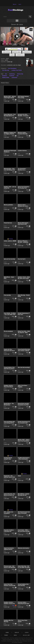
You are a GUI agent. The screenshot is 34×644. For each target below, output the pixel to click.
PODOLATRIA (6, 78)
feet (6, 74)
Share (12, 55)
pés (18, 76)
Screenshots (27, 52)
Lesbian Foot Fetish (17, 70)
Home (7, 632)
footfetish (12, 76)
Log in (20, 4)
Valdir (28, 59)
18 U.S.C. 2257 (26, 635)
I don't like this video (22, 49)
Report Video (17, 52)
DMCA (15, 635)
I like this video (7, 49)
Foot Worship (6, 70)
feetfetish (4, 76)
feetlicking (12, 74)
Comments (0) (20, 55)
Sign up (15, 4)
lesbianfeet (14, 78)
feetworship (20, 74)
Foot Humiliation (12, 68)
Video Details (7, 52)
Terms (6, 635)
